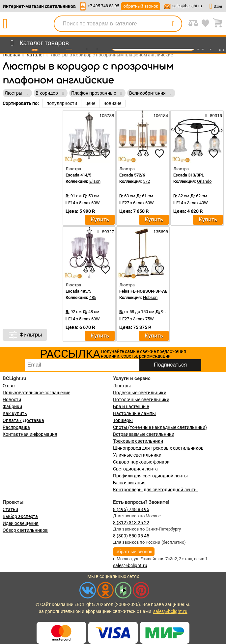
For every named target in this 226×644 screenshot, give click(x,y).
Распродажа (16, 427)
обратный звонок (141, 6)
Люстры (122, 386)
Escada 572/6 (132, 175)
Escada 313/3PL (189, 175)
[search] (173, 24)
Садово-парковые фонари (141, 462)
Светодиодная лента (135, 469)
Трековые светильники (138, 441)
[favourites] (105, 153)
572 (146, 181)
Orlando (204, 181)
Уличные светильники (137, 455)
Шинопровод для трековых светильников (158, 448)
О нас (9, 386)
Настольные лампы (134, 413)
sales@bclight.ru (187, 6)
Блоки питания (129, 483)
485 (93, 297)
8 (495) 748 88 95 (131, 509)
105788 (104, 115)
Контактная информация (30, 434)
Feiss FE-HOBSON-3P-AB (143, 291)
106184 (158, 115)
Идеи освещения (21, 523)
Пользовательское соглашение (36, 393)
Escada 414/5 (78, 175)
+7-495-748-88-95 (103, 6)
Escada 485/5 (78, 291)
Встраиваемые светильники (144, 434)
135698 (158, 232)
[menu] (38, 43)
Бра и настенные (131, 406)
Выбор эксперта (20, 516)
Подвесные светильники (140, 393)
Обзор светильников (25, 530)
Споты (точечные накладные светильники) (160, 427)
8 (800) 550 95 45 (131, 536)
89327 (106, 232)
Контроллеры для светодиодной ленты (155, 490)
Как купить (15, 413)
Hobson (150, 297)
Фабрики (12, 406)
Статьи (10, 509)
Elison (95, 181)
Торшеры (123, 420)
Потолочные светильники (141, 400)
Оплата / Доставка (23, 420)
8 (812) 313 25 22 (131, 523)
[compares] (89, 153)
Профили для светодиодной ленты (150, 476)
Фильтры (25, 335)
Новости (12, 400)
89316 (214, 115)
